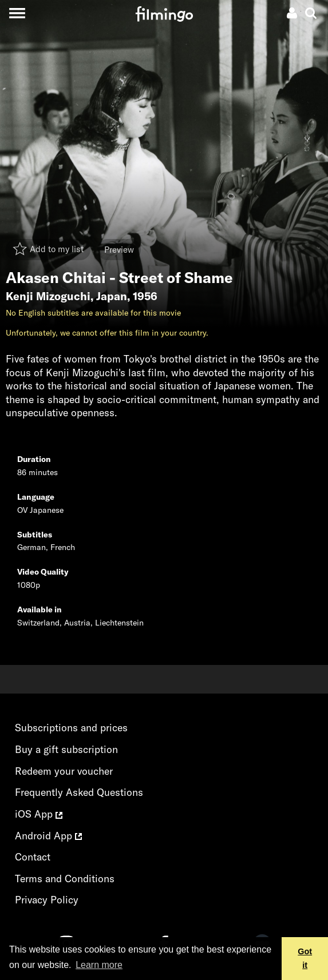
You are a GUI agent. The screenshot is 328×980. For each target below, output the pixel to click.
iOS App (39, 814)
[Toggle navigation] (17, 13)
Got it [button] (305, 958)
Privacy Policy (47, 900)
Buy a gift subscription (66, 749)
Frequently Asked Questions (79, 792)
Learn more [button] (99, 965)
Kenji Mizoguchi (48, 296)
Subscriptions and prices (71, 728)
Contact (33, 857)
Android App (48, 836)
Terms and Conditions (65, 879)
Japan (112, 296)
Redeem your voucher (64, 771)
